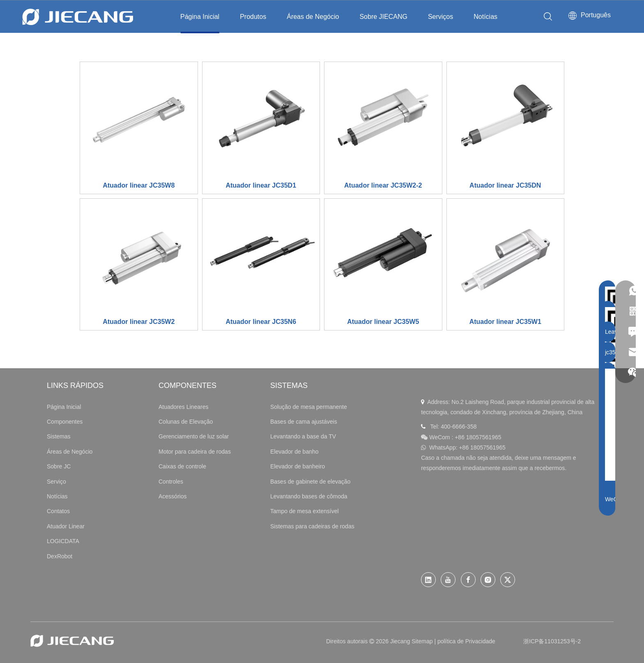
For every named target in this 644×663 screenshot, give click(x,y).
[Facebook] (468, 580)
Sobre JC (59, 466)
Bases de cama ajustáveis (304, 422)
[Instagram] (488, 580)
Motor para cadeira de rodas (195, 452)
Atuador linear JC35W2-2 (383, 185)
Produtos (253, 17)
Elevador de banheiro (298, 466)
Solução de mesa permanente (309, 407)
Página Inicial (200, 17)
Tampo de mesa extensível (305, 511)
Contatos (58, 511)
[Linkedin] (428, 580)
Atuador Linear (66, 526)
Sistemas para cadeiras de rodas (312, 526)
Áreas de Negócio (313, 17)
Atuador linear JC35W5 (383, 322)
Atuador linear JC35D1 (261, 185)
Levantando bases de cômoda (309, 496)
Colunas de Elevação (186, 422)
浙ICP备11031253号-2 (552, 641)
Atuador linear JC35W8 (139, 185)
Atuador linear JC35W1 (505, 322)
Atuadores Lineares (183, 407)
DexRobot (60, 556)
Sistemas (59, 436)
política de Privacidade (466, 641)
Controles (171, 482)
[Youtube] (448, 580)
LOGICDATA (63, 541)
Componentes (65, 422)
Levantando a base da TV (303, 436)
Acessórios (172, 496)
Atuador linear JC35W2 (139, 322)
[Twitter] (508, 580)
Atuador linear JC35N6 (261, 322)
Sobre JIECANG (383, 17)
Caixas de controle (182, 466)
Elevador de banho (294, 452)
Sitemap (422, 641)
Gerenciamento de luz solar (194, 436)
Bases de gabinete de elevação (310, 482)
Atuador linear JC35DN (505, 185)
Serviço (56, 482)
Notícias (485, 17)
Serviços (440, 17)
